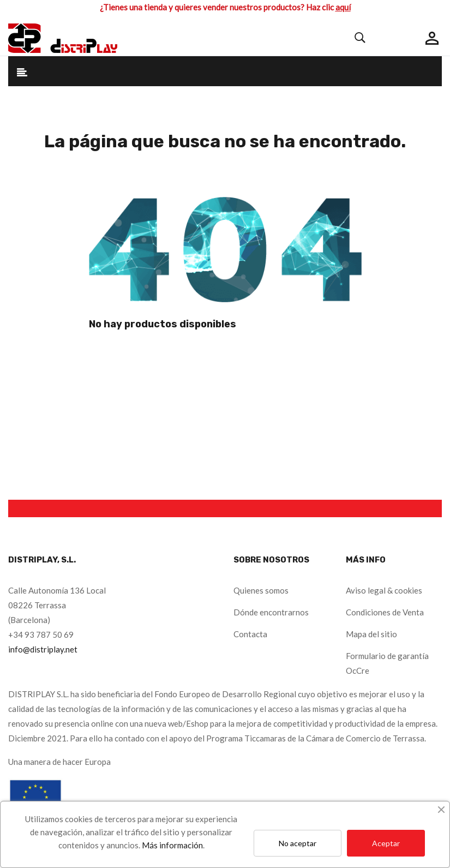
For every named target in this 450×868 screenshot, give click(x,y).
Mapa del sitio (371, 634)
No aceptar (298, 843)
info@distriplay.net (43, 649)
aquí (343, 7)
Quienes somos (261, 590)
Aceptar (386, 843)
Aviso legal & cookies (384, 590)
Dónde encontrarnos (271, 612)
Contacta (250, 634)
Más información (172, 845)
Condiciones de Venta (385, 612)
